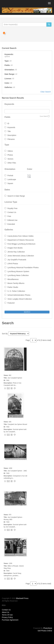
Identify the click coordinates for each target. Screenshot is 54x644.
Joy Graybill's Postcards (17, 260)
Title (9, 131)
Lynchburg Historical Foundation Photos (23, 267)
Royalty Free (12, 208)
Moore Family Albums (16, 283)
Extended (11, 224)
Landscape (12, 179)
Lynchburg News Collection (18, 275)
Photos (10, 155)
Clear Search (46, 92)
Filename (11, 139)
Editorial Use (12, 220)
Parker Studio (13, 287)
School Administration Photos (19, 295)
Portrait (10, 175)
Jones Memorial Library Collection (21, 256)
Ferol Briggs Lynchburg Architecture (21, 244)
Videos (10, 151)
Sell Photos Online (45, 631)
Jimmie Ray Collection (16, 252)
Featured (11, 303)
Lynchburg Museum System (18, 271)
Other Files (12, 163)
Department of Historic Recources (21, 240)
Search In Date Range (16, 196)
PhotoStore (48, 628)
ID (8, 123)
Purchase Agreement (10, 620)
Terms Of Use (7, 615)
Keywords (11, 127)
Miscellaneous (13, 279)
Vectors (10, 159)
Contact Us (12, 212)
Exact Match (44, 116)
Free (9, 216)
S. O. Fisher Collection (16, 291)
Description (12, 135)
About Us (6, 612)
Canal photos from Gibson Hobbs (20, 236)
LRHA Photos (13, 264)
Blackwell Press (22, 598)
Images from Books (15, 248)
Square (10, 183)
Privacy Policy (7, 617)
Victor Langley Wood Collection (20, 299)
